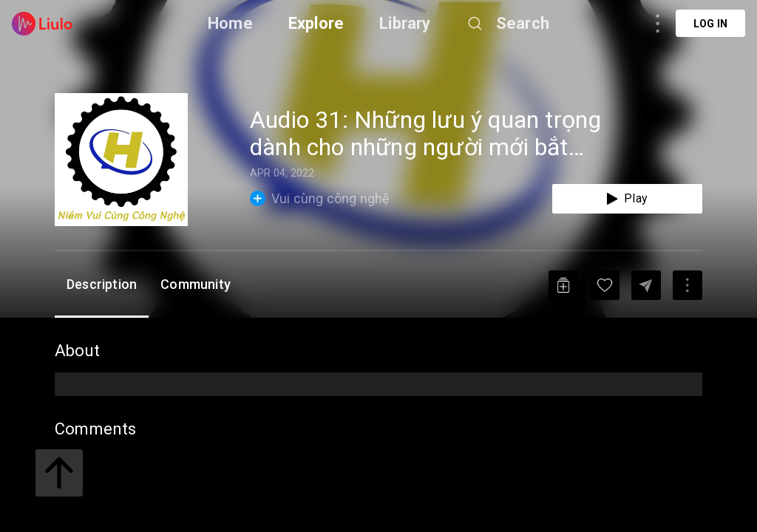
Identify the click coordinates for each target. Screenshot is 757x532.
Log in (710, 24)
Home (230, 23)
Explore (316, 23)
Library (405, 23)
